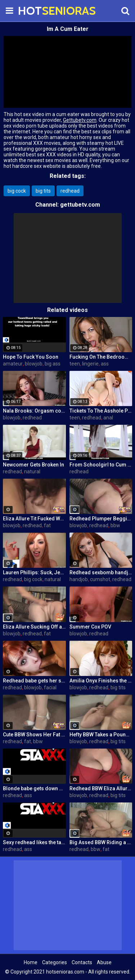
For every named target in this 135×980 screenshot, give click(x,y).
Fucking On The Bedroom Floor (101, 357)
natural (32, 471)
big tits (43, 191)
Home (31, 962)
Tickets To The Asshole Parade (101, 411)
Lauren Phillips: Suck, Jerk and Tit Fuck (34, 572)
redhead (70, 191)
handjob (79, 579)
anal (108, 418)
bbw (115, 525)
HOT (36, 11)
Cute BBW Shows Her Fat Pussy (34, 735)
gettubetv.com (80, 205)
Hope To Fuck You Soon (31, 357)
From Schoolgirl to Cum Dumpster (101, 465)
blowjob (34, 364)
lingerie (90, 364)
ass (105, 364)
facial (50, 687)
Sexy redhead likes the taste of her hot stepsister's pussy (34, 842)
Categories (55, 962)
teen (75, 364)
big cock (17, 191)
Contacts (82, 962)
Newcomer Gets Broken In (33, 465)
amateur (13, 364)
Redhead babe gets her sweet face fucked (34, 681)
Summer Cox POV (90, 627)
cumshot (100, 579)
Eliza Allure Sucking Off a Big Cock (34, 627)
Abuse (104, 962)
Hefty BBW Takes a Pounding (101, 735)
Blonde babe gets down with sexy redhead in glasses (34, 788)
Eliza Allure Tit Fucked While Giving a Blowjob (34, 519)
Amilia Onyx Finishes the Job (101, 681)
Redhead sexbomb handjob (101, 572)
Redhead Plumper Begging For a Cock (101, 519)
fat (47, 525)
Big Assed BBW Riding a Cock (101, 842)
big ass (53, 364)
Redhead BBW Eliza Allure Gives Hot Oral (101, 788)
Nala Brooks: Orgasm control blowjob (34, 411)
